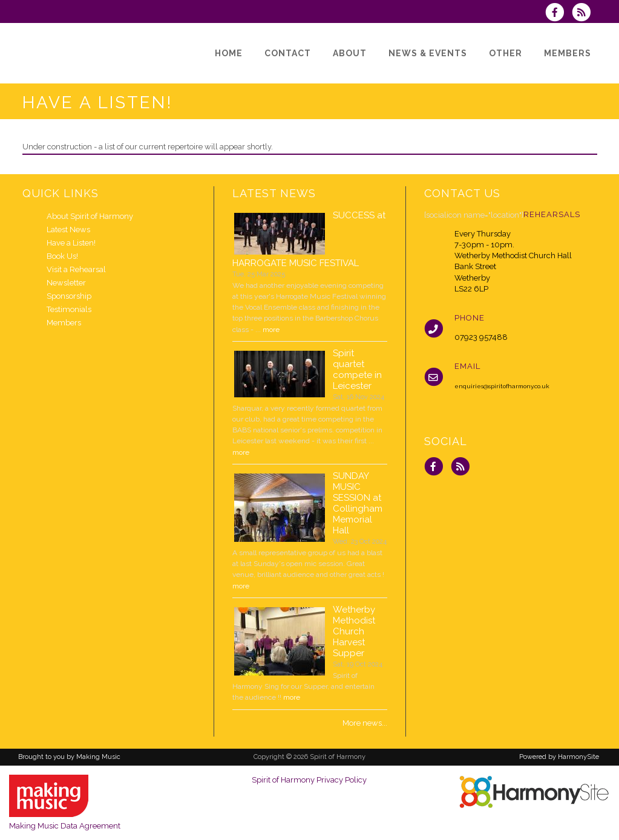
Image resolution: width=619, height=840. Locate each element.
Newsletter (66, 283)
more (271, 330)
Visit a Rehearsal (76, 269)
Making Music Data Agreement (65, 826)
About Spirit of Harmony (90, 216)
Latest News (68, 230)
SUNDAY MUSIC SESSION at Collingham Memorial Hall (358, 503)
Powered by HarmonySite (559, 757)
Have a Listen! (71, 243)
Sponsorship (69, 296)
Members (64, 323)
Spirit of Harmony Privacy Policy (309, 780)
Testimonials (69, 309)
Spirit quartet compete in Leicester (357, 370)
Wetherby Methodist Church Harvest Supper (354, 631)
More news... (365, 723)
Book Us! (62, 256)
